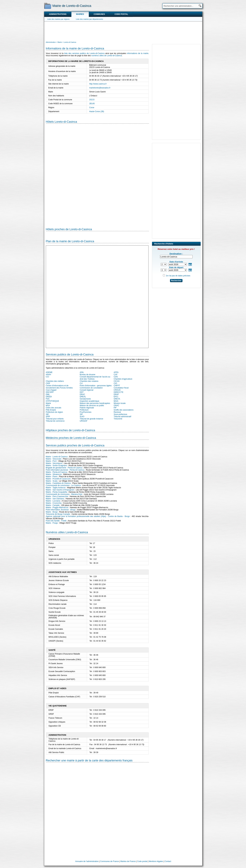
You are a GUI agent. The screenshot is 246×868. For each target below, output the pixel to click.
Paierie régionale (87, 408)
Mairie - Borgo (52, 512)
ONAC (117, 405)
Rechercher (176, 281)
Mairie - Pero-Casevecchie (57, 496)
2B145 (92, 104)
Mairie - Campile (53, 505)
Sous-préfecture (120, 414)
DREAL (83, 397)
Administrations (58, 14)
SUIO (82, 417)
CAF (116, 375)
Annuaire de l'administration (87, 861)
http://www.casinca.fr (98, 84)
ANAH (48, 375)
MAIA (116, 401)
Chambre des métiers (55, 381)
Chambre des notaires (89, 381)
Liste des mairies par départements (89, 19)
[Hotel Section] (97, 173)
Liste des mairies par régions (59, 19)
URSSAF (84, 421)
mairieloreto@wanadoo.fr (100, 88)
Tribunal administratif (123, 417)
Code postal (121, 14)
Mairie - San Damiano (55, 499)
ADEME (49, 372)
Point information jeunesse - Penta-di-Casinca (65, 470)
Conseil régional (87, 390)
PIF (115, 408)
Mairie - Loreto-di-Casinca (57, 457)
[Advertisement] (123, 31)
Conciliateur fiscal (121, 388)
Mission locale (120, 403)
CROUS (117, 390)
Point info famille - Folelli (56, 521)
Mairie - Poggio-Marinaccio (57, 508)
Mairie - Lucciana (53, 501)
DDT (82, 392)
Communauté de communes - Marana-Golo (64, 494)
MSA (48, 405)
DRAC (82, 394)
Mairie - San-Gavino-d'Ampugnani (60, 490)
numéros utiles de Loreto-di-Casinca (107, 56)
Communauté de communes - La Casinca (63, 485)
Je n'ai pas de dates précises (178, 276)
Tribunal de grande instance (91, 419)
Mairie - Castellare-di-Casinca (58, 483)
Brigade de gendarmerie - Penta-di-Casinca (64, 468)
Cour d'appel (51, 390)
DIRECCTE (119, 392)
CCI (47, 377)
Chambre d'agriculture (123, 379)
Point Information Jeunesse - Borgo (61, 510)
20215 (92, 100)
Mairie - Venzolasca (54, 463)
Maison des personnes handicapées (95, 403)
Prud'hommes (86, 412)
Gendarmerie (85, 399)
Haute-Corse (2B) (97, 111)
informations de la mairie (138, 53)
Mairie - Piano (52, 477)
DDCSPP (50, 392)
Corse (92, 108)
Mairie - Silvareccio (54, 474)
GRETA (117, 399)
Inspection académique (90, 401)
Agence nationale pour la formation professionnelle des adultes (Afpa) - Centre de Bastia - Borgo (88, 516)
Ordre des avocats (54, 408)
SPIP (48, 417)
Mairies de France (128, 861)
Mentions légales (156, 861)
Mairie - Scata (52, 481)
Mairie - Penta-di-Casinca (56, 472)
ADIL (82, 372)
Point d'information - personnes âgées (96, 386)
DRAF (116, 394)
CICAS (117, 381)
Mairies (80, 14)
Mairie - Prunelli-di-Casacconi (58, 479)
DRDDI (49, 397)
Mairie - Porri (51, 461)
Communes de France (110, 861)
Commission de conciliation (91, 388)
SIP (81, 414)
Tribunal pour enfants (55, 419)
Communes (99, 14)
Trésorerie (118, 419)
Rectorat (117, 412)
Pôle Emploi (51, 410)
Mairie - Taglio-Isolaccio (56, 488)
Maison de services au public (92, 405)
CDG (116, 377)
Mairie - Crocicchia (54, 503)
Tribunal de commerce (55, 421)
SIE (47, 414)
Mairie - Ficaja (52, 523)
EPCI (116, 397)
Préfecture (84, 410)
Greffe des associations (124, 410)
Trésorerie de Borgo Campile (58, 514)
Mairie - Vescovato (54, 459)
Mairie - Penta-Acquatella (56, 492)
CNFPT (117, 386)
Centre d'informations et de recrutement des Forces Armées (59, 387)
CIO (115, 383)
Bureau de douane (88, 375)
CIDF (48, 383)
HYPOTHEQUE (52, 401)
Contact (168, 861)
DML (48, 394)
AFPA (116, 372)
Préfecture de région (54, 412)
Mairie (48, 403)
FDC (48, 399)
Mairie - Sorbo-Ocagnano (56, 466)
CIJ (81, 383)
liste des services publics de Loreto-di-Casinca (84, 53)
